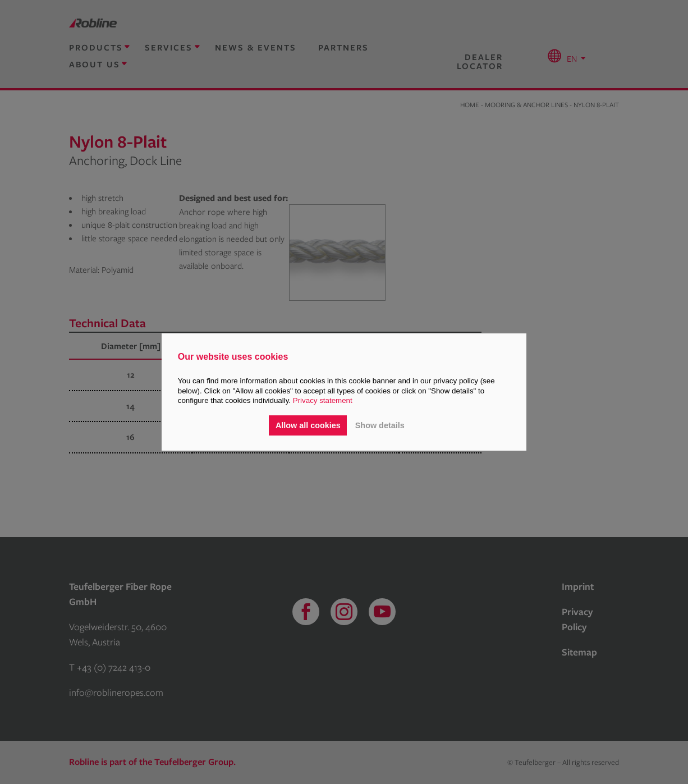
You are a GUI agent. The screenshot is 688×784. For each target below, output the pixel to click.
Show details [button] (380, 425)
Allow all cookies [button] (308, 425)
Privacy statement (323, 400)
